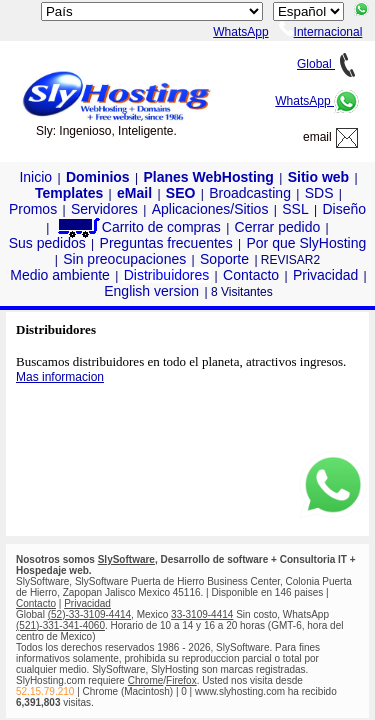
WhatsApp (317, 101)
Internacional (321, 32)
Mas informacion (60, 377)
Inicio (35, 177)
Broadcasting (250, 193)
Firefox (181, 680)
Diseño (344, 209)
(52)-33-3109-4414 (89, 614)
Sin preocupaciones (124, 259)
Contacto (251, 275)
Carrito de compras (138, 227)
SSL (295, 209)
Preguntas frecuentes (166, 243)
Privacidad (325, 275)
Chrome (146, 680)
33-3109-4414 (202, 614)
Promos (33, 209)
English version (151, 291)
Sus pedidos (47, 243)
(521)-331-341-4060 (60, 625)
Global (328, 64)
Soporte (224, 259)
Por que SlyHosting (306, 243)
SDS (319, 193)
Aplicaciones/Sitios (210, 209)
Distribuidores (167, 275)
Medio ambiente (60, 275)
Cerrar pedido (278, 227)
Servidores (104, 209)
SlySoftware (126, 559)
